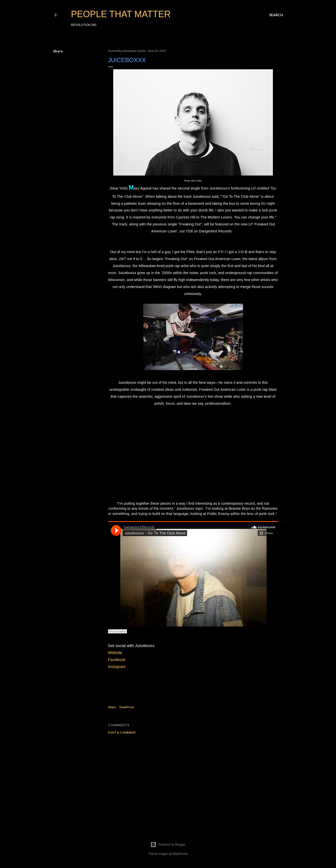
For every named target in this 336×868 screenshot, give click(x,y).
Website (115, 653)
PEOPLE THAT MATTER (121, 14)
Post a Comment (122, 732)
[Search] (276, 15)
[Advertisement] (193, 782)
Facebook (117, 660)
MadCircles (180, 854)
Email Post (127, 707)
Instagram (117, 667)
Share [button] (58, 51)
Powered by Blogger (168, 845)
